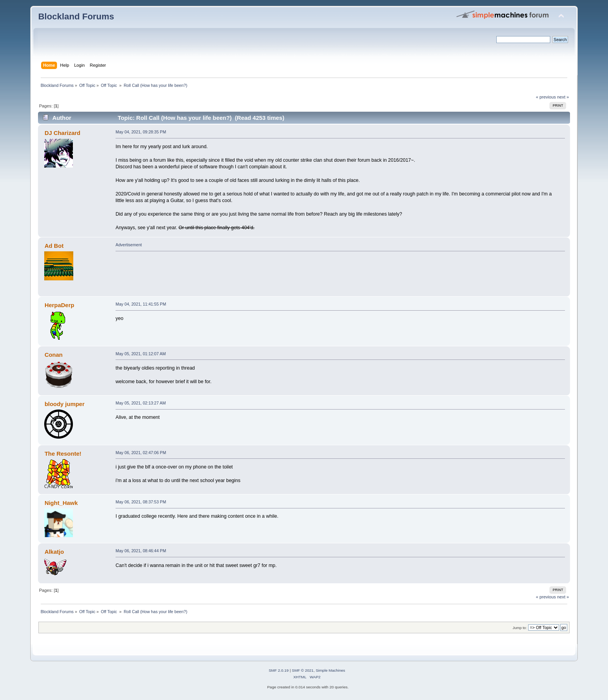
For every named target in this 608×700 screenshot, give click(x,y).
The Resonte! (63, 454)
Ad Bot (54, 246)
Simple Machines (330, 670)
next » (563, 97)
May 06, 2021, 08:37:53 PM (141, 502)
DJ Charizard (62, 133)
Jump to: (520, 628)
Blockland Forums (76, 16)
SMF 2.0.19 (279, 670)
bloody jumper (65, 404)
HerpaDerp (60, 305)
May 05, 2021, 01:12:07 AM (141, 354)
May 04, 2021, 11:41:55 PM (141, 304)
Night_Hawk (61, 503)
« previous (546, 97)
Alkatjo (54, 552)
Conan (54, 355)
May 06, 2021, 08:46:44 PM (141, 551)
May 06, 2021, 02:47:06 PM (141, 453)
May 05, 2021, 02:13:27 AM (141, 403)
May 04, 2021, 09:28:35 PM (141, 132)
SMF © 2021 (303, 670)
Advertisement (129, 245)
